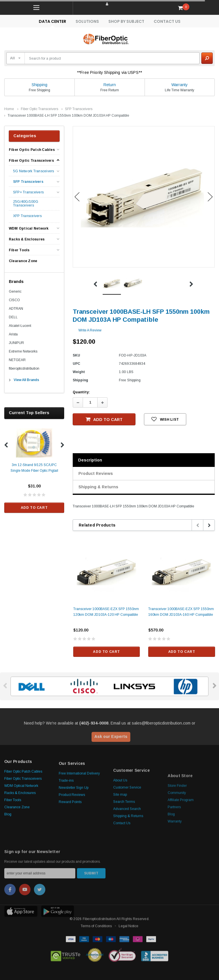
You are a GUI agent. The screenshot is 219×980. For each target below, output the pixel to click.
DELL (13, 317)
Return (110, 85)
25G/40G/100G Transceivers (26, 204)
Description (90, 460)
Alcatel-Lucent (20, 326)
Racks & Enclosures (27, 239)
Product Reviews (96, 473)
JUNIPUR (16, 343)
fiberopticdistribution (24, 368)
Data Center (52, 21)
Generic (15, 291)
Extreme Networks (23, 351)
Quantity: (81, 392)
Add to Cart (34, 508)
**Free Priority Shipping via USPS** (109, 72)
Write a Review (90, 330)
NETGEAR (17, 360)
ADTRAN (16, 309)
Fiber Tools (19, 250)
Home (9, 109)
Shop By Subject (126, 21)
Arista (13, 334)
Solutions (87, 21)
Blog (8, 873)
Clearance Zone (23, 261)
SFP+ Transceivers (28, 192)
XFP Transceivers (27, 216)
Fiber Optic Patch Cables (32, 150)
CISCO (14, 300)
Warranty (180, 85)
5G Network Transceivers (34, 171)
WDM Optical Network (29, 228)
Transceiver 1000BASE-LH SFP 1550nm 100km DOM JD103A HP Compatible (68, 116)
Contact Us (167, 21)
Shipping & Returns (98, 487)
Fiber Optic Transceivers (39, 109)
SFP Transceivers (79, 109)
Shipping (39, 85)
